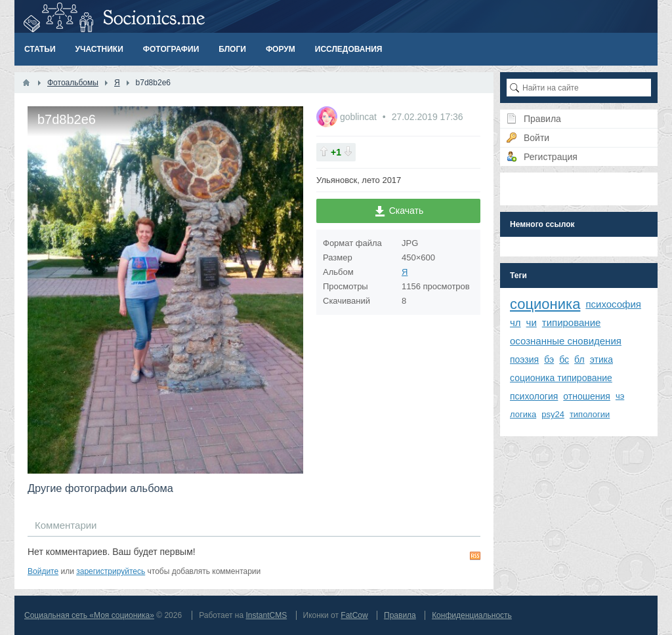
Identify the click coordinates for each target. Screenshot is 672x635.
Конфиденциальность (472, 615)
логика (523, 414)
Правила (400, 615)
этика (601, 359)
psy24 (553, 414)
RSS (475, 556)
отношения (587, 396)
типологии (590, 414)
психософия (613, 304)
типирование (572, 322)
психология (534, 396)
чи (532, 322)
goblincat (360, 117)
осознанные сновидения (566, 341)
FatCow (354, 615)
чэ (620, 396)
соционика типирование (561, 378)
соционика (545, 304)
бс (564, 359)
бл (579, 359)
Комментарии (66, 525)
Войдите (43, 571)
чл (515, 322)
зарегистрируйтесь (111, 571)
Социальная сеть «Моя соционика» (89, 615)
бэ (549, 359)
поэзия (524, 359)
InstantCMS (266, 615)
